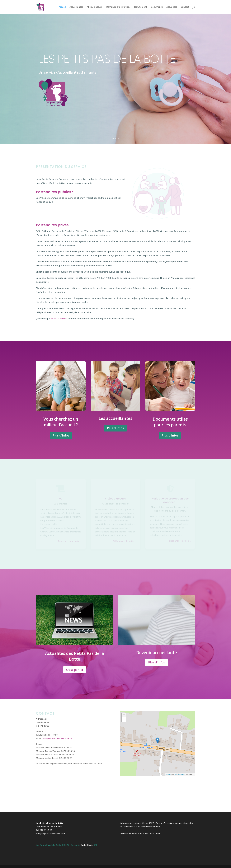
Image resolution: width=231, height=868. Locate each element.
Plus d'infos (61, 435)
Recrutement (140, 7)
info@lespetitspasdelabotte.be (57, 738)
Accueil (62, 7)
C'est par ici (75, 670)
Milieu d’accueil (95, 7)
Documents (157, 7)
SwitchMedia (87, 845)
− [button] (124, 720)
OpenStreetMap (180, 775)
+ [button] (124, 715)
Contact (185, 7)
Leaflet (169, 775)
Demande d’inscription (118, 7)
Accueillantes (76, 7)
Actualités (172, 7)
